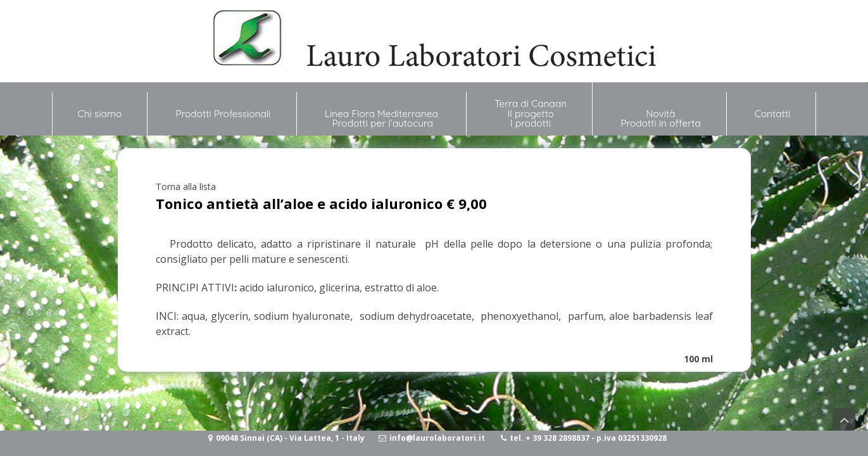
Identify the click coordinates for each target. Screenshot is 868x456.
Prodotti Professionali (223, 114)
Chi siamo (100, 108)
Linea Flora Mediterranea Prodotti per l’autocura (383, 118)
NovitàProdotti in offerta (661, 118)
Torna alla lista (186, 187)
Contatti (773, 114)
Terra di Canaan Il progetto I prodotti (531, 113)
